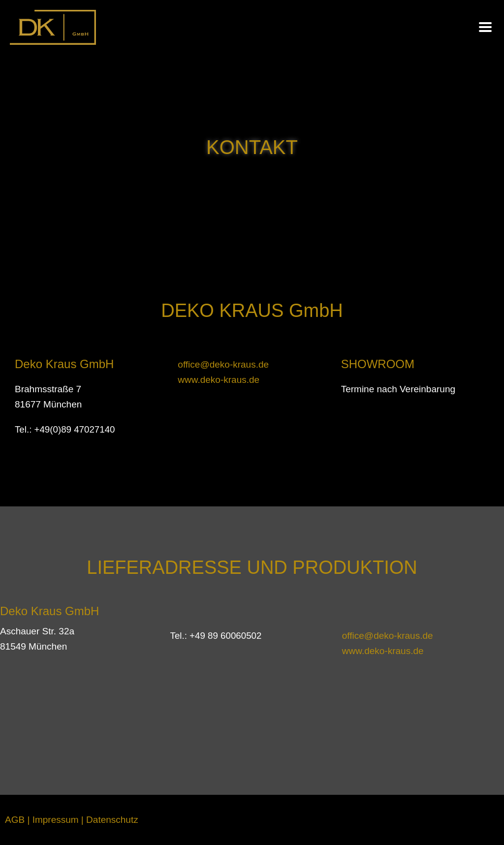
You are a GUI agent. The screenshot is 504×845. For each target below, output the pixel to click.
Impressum (56, 820)
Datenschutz (112, 820)
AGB (15, 820)
